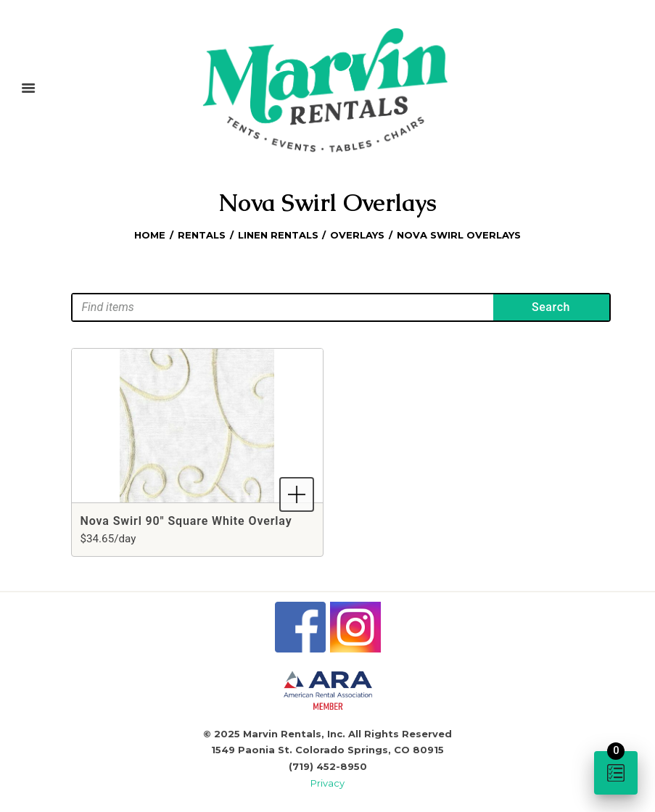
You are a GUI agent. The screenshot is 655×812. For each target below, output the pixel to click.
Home (150, 235)
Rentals (202, 235)
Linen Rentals (278, 235)
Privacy (327, 783)
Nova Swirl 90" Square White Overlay (186, 521)
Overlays (357, 235)
